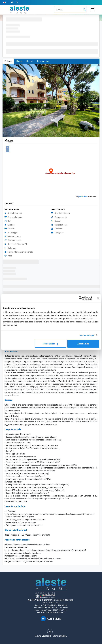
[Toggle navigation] (92, 10)
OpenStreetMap (82, 197)
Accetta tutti (83, 344)
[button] (6, 2)
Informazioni (43, 61)
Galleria (8, 61)
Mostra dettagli (87, 335)
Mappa (19, 61)
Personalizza (51, 344)
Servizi (30, 61)
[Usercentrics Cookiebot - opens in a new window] (81, 298)
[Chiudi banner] (98, 298)
